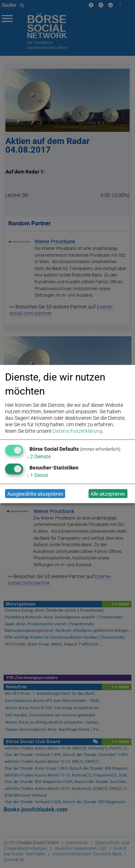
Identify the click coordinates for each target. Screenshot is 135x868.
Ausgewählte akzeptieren (35, 494)
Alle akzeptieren (108, 494)
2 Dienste (39, 457)
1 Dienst (37, 475)
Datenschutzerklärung (77, 431)
